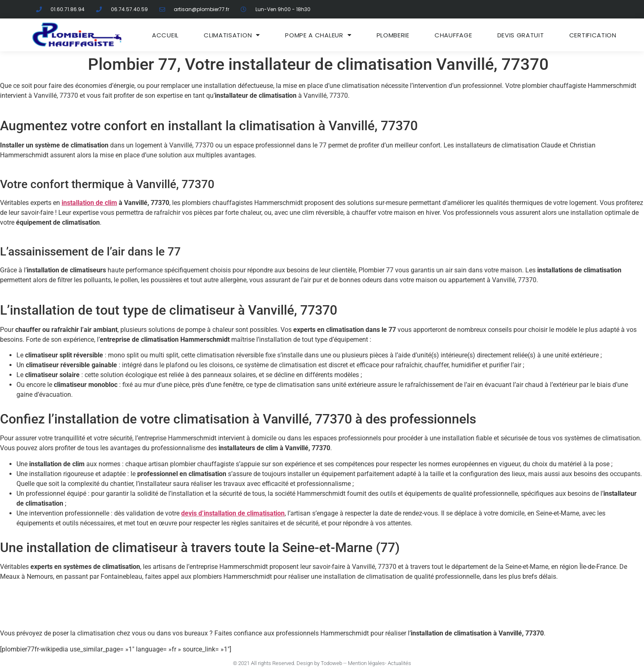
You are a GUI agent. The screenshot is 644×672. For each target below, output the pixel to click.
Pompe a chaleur (318, 35)
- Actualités (398, 663)
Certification (593, 35)
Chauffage (453, 35)
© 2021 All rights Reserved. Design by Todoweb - (289, 663)
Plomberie (393, 35)
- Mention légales (365, 663)
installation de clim (89, 203)
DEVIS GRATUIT (521, 35)
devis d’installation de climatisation (233, 513)
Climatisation (232, 35)
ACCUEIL (165, 35)
